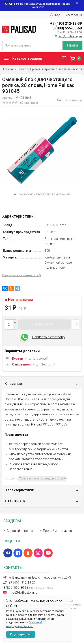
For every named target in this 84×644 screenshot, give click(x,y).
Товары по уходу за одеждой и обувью (42, 479)
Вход (55, 15)
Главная (8, 69)
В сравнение (69, 100)
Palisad (22, 69)
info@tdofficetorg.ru (70, 36)
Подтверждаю (21, 634)
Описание (13, 384)
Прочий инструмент (43, 69)
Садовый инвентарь (22, 531)
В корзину (45, 324)
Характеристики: (19, 490)
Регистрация (73, 15)
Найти (72, 45)
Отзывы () (15, 501)
